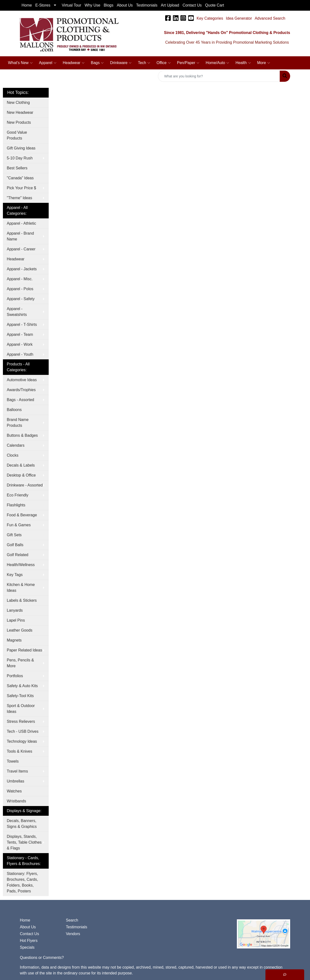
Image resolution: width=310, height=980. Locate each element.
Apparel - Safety (21, 299)
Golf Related (18, 555)
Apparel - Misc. (20, 279)
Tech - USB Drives (23, 731)
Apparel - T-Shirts (22, 325)
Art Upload (170, 5)
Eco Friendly (18, 495)
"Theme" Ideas (19, 198)
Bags (97, 63)
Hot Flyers (29, 941)
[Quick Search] (219, 76)
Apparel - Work (20, 344)
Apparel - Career (21, 249)
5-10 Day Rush (20, 158)
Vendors (73, 934)
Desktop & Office (21, 475)
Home (25, 920)
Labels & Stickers (22, 600)
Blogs (108, 5)
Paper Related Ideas (24, 650)
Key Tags (15, 575)
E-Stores (43, 5)
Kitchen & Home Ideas (21, 588)
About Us (28, 927)
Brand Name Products (18, 423)
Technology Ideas (22, 741)
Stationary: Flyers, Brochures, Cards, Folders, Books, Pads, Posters (22, 882)
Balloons (14, 410)
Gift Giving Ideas (21, 148)
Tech (144, 63)
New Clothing (18, 103)
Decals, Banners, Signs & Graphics (22, 824)
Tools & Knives (19, 751)
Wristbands (16, 801)
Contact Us (29, 934)
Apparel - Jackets (22, 269)
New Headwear (20, 112)
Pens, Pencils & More (20, 663)
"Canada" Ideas (20, 178)
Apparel (48, 63)
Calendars (16, 445)
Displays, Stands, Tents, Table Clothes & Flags (24, 842)
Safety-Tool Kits (20, 696)
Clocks (13, 455)
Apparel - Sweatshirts (17, 312)
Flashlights (16, 505)
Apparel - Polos (20, 289)
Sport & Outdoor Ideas (21, 709)
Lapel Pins (16, 620)
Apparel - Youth (20, 354)
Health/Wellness (21, 565)
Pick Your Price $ (21, 188)
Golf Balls (15, 545)
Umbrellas (15, 781)
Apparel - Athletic (21, 223)
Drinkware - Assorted (25, 485)
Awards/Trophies (21, 390)
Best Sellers (17, 168)
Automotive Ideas (22, 380)
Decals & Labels (21, 465)
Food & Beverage (22, 515)
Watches (14, 791)
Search (72, 920)
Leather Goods (20, 630)
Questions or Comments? (42, 958)
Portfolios (15, 676)
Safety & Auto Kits (22, 686)
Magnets (14, 640)
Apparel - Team (20, 334)
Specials (27, 947)
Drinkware (121, 63)
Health (243, 63)
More (264, 63)
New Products (19, 122)
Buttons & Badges (22, 435)
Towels (13, 761)
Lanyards (15, 610)
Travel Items (17, 771)
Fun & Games (19, 525)
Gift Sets (14, 535)
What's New (20, 63)
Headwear (74, 63)
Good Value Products (17, 135)
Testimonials (77, 927)
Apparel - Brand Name (20, 236)
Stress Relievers (21, 721)
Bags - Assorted (20, 400)
